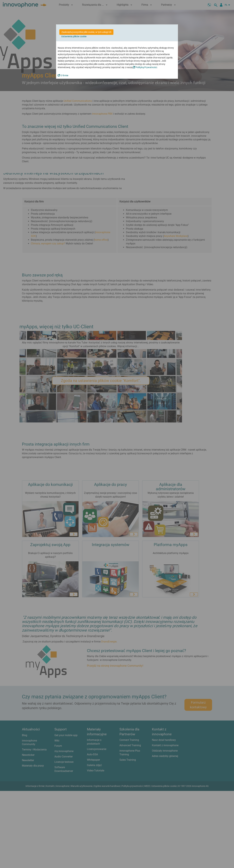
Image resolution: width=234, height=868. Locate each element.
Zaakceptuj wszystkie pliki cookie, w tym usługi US (86, 32)
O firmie (63, 75)
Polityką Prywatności (145, 67)
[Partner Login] (221, 5)
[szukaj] (216, 5)
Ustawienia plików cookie (74, 36)
